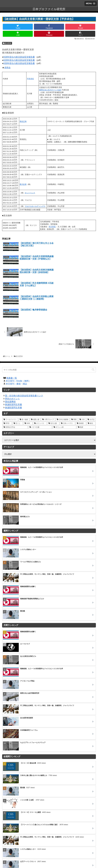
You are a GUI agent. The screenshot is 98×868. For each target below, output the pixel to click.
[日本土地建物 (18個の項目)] (63, 380)
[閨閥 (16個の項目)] (74, 380)
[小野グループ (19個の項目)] (48, 380)
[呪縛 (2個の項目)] (86, 387)
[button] (93, 330)
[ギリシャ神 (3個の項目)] (64, 387)
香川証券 (23, 184)
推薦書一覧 (12, 338)
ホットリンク (30, 193)
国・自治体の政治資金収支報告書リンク (24, 356)
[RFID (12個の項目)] (7, 384)
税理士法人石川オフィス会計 (50, 90)
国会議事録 (10, 362)
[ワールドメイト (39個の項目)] (10, 380)
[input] (49, 330)
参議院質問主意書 (13, 368)
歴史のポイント (12, 359)
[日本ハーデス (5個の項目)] (67, 384)
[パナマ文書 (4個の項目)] (40, 387)
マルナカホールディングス (35, 206)
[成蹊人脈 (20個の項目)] (35, 380)
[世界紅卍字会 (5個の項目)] (15, 387)
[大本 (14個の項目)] (82, 380)
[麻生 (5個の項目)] (91, 384)
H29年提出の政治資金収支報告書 (19, 60)
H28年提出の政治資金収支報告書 (19, 57)
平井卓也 (30, 79)
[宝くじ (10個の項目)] (18, 384)
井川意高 (52, 227)
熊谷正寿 (23, 121)
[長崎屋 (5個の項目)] (81, 384)
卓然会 (7, 68)
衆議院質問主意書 (13, 365)
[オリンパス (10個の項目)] (40, 384)
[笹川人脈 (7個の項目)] (53, 384)
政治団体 (7, 43)
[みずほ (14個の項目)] (91, 380)
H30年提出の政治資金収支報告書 (19, 63)
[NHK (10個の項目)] (28, 384)
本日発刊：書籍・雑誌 (16, 344)
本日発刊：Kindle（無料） (18, 341)
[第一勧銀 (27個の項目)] (24, 380)
